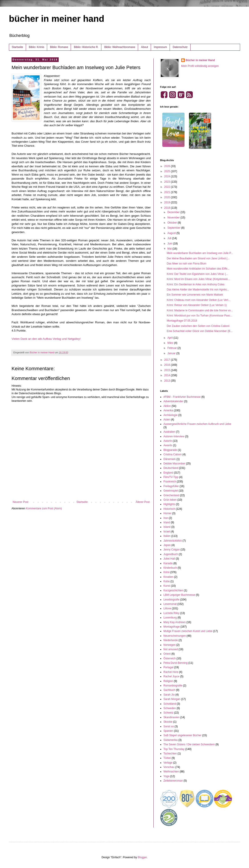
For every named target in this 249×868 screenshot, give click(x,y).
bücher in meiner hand (57, 19)
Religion (168, 681)
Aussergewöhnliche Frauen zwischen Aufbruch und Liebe (197, 424)
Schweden (170, 708)
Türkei (167, 758)
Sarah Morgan (172, 699)
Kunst (167, 586)
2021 (168, 192)
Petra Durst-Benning (176, 663)
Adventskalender (173, 401)
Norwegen (170, 645)
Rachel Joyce (171, 676)
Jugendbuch (171, 554)
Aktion (167, 406)
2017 (168, 360)
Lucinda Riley (171, 613)
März (171, 343)
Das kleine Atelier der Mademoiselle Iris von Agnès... (198, 290)
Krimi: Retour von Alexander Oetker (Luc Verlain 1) (197, 305)
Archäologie (170, 415)
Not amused (171, 649)
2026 (168, 166)
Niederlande (171, 640)
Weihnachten (171, 772)
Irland (167, 522)
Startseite (17, 47)
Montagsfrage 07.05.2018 (182, 321)
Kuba (167, 581)
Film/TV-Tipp (171, 477)
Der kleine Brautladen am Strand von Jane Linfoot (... (198, 258)
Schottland (170, 704)
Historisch (169, 509)
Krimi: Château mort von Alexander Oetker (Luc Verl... (199, 300)
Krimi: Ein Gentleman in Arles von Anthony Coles (196, 284)
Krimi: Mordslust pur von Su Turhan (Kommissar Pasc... (200, 316)
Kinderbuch (170, 568)
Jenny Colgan (172, 550)
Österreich (170, 658)
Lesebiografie (171, 600)
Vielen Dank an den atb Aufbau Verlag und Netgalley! (46, 339)
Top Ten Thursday (174, 749)
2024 (168, 176)
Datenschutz (180, 47)
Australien (169, 432)
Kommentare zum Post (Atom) (44, 508)
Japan (167, 545)
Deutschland (171, 468)
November (174, 218)
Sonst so (169, 726)
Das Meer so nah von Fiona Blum (187, 264)
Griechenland (171, 495)
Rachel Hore (171, 672)
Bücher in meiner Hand (200, 60)
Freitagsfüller (171, 486)
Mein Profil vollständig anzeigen (200, 66)
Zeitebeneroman (173, 781)
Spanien (168, 731)
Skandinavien (171, 717)
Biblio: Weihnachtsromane (120, 47)
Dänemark (170, 459)
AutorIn (168, 441)
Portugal (168, 667)
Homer (167, 513)
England (168, 473)
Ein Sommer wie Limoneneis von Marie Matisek (195, 295)
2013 (168, 381)
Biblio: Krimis (37, 47)
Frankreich (170, 482)
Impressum (160, 47)
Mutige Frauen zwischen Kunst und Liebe (188, 631)
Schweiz (168, 713)
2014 (168, 375)
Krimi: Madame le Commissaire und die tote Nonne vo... (200, 310)
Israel (167, 532)
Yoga (166, 776)
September (174, 228)
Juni (170, 244)
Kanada (168, 563)
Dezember (174, 212)
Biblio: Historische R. (86, 47)
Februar (172, 348)
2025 (168, 171)
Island (167, 527)
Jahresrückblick (173, 541)
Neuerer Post (21, 502)
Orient (167, 654)
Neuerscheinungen (175, 636)
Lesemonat (170, 604)
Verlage (168, 763)
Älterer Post (143, 502)
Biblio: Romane (59, 47)
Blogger (142, 857)
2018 (168, 208)
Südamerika (171, 740)
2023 (168, 182)
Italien (167, 536)
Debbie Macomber (174, 464)
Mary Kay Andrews (175, 622)
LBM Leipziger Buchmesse (179, 595)
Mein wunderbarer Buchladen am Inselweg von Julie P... (200, 253)
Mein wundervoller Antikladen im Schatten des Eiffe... (198, 269)
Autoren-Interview (174, 436)
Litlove (167, 608)
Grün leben (170, 500)
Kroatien (168, 577)
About (144, 47)
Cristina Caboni (173, 454)
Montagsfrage (172, 627)
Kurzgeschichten (173, 590)
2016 (168, 365)
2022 (168, 187)
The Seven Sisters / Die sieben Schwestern (189, 744)
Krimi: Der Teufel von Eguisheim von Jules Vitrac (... (197, 274)
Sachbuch (169, 690)
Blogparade (170, 450)
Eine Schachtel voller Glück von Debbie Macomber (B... (200, 331)
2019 (168, 202)
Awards (168, 445)
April (170, 338)
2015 (168, 370)
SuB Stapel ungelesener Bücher (182, 735)
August (172, 233)
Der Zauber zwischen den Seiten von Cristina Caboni (198, 326)
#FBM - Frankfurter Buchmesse (182, 397)
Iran (166, 518)
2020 (168, 197)
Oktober (173, 223)
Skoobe (168, 722)
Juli (170, 238)
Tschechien (170, 754)
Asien (167, 420)
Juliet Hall (169, 559)
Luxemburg (170, 618)
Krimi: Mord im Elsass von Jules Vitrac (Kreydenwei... (198, 279)
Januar (172, 353)
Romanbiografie (173, 686)
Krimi (166, 572)
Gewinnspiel (171, 491)
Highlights (169, 504)
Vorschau (169, 767)
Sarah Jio (169, 695)
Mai (170, 249)
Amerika (168, 410)
